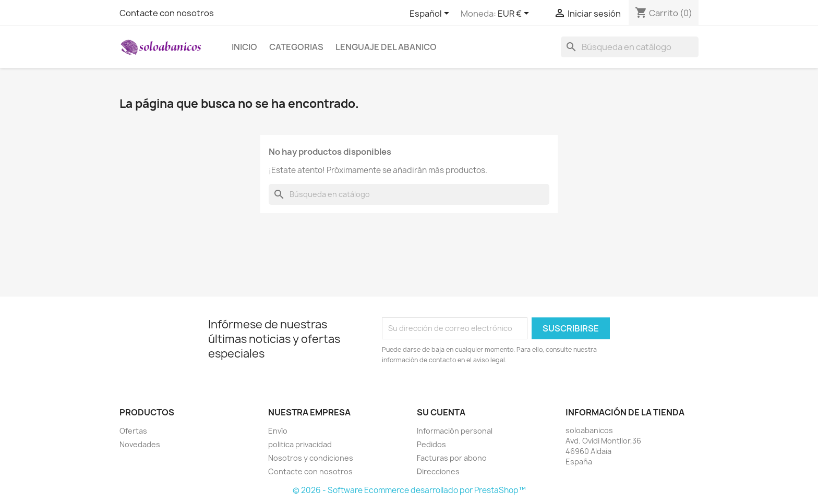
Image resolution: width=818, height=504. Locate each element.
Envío (278, 431)
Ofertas (133, 431)
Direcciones (438, 471)
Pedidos (431, 444)
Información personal (455, 431)
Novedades (140, 444)
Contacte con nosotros (167, 13)
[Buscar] (630, 47)
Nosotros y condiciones (311, 458)
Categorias (296, 47)
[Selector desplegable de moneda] (515, 14)
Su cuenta (441, 412)
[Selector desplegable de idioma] (431, 14)
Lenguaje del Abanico (386, 47)
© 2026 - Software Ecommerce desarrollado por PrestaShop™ (409, 490)
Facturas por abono (452, 458)
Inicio (244, 47)
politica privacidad (300, 444)
